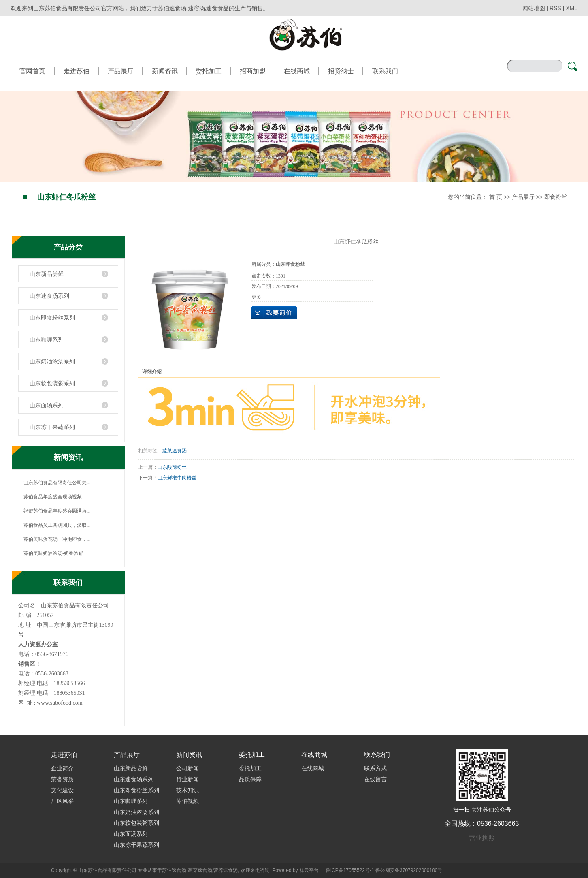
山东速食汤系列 (49, 296)
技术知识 (187, 790)
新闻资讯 (165, 71)
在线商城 (297, 71)
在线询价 (274, 313)
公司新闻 (187, 768)
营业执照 (482, 838)
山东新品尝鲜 (47, 274)
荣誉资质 (62, 779)
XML (572, 8)
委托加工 (209, 71)
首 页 (496, 197)
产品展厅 (121, 71)
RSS (555, 8)
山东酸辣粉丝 (172, 467)
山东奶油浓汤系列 (52, 361)
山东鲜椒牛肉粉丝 (177, 478)
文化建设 (62, 790)
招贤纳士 (341, 71)
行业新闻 (187, 779)
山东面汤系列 (47, 405)
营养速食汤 (226, 870)
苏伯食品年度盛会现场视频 (53, 497)
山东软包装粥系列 (52, 383)
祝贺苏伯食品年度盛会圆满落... (57, 511)
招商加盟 (253, 71)
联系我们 (385, 71)
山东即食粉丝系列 (52, 318)
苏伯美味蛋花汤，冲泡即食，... (57, 539)
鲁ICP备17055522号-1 (350, 870)
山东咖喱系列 (47, 340)
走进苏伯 (77, 71)
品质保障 (250, 779)
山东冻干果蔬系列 (52, 427)
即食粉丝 (556, 197)
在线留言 (375, 779)
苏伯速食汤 (174, 870)
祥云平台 (309, 870)
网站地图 (535, 8)
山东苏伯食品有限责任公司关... (57, 483)
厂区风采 (62, 801)
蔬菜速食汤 (175, 451)
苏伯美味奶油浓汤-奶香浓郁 (53, 553)
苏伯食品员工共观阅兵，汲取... (57, 525)
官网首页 (32, 71)
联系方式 (375, 768)
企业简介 (62, 768)
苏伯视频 (187, 801)
